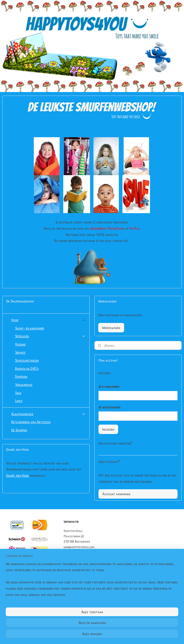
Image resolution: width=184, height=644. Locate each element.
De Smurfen (19, 430)
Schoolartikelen (27, 360)
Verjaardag (24, 384)
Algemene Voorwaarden (79, 563)
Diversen (21, 376)
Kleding (20, 344)
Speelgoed (50, 336)
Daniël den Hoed (18, 475)
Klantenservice (48, 414)
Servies (20, 352)
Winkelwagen (111, 328)
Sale (18, 393)
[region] (60, 616)
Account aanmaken (116, 494)
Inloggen (108, 429)
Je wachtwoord (109, 407)
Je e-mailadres (109, 386)
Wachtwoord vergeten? (115, 443)
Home (48, 320)
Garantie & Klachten (77, 568)
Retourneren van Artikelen (31, 422)
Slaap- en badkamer (30, 328)
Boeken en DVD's (27, 368)
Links (19, 401)
